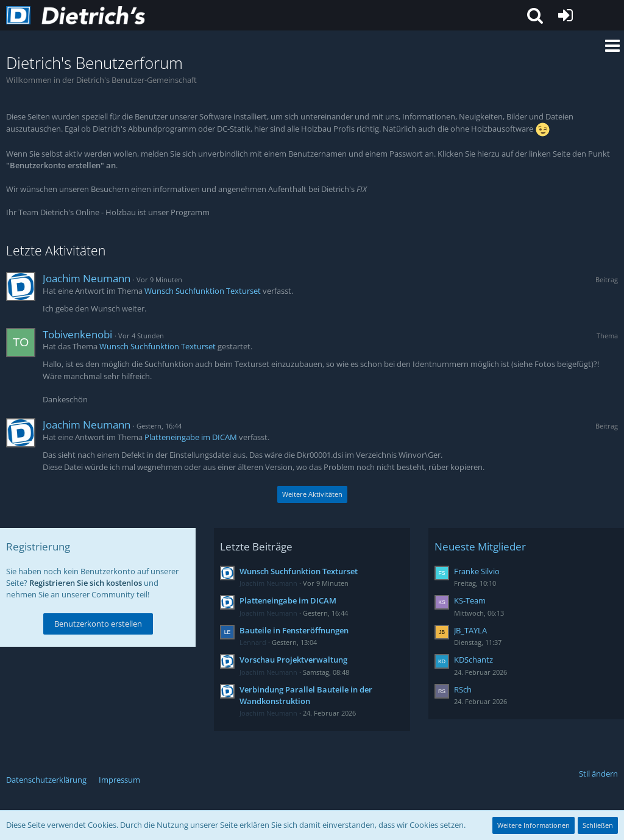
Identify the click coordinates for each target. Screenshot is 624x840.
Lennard (253, 642)
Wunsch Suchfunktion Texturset (203, 291)
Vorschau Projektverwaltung (293, 660)
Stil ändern (598, 774)
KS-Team (470, 600)
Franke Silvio (477, 571)
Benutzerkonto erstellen (98, 624)
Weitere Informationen (534, 825)
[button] (535, 15)
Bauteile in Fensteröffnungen (294, 630)
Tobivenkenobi (77, 334)
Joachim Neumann (87, 278)
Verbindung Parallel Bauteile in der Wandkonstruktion (306, 695)
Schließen (598, 825)
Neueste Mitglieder (480, 546)
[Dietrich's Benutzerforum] (76, 15)
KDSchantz (473, 660)
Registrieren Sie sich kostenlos (86, 583)
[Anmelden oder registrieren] (565, 15)
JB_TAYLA (470, 630)
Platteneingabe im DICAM (191, 437)
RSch (463, 689)
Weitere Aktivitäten (312, 494)
